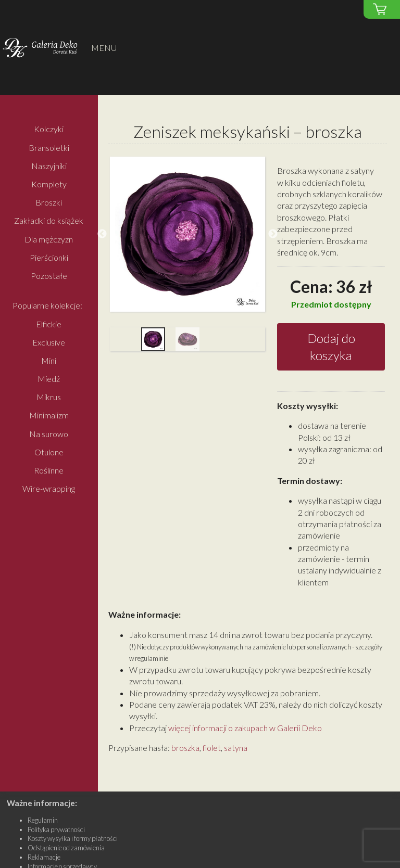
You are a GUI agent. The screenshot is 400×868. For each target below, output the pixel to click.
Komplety (49, 184)
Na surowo (49, 434)
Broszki (49, 203)
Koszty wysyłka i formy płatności (73, 838)
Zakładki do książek (49, 221)
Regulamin (43, 820)
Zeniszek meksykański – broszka (248, 131)
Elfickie (49, 324)
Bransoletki (49, 148)
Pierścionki (49, 257)
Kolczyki (49, 129)
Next (273, 234)
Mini (49, 360)
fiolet (212, 748)
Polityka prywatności (56, 829)
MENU (104, 48)
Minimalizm (49, 416)
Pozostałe (49, 276)
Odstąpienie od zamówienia (66, 848)
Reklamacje (44, 857)
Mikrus (49, 397)
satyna (236, 748)
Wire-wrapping (49, 489)
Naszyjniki (49, 166)
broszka (185, 748)
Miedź (49, 379)
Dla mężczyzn (49, 239)
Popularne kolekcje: (47, 306)
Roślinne (49, 470)
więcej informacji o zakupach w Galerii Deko (245, 728)
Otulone (49, 452)
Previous (102, 234)
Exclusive (49, 342)
